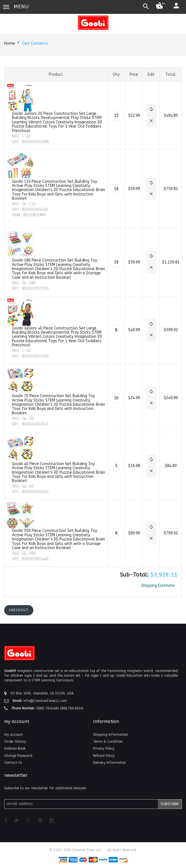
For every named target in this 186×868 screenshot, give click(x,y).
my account (14, 735)
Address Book (15, 748)
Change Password (18, 756)
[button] (151, 110)
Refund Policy (104, 756)
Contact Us (13, 763)
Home (10, 43)
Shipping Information (111, 735)
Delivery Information (110, 763)
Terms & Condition (108, 742)
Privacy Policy (104, 748)
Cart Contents (35, 43)
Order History (15, 742)
